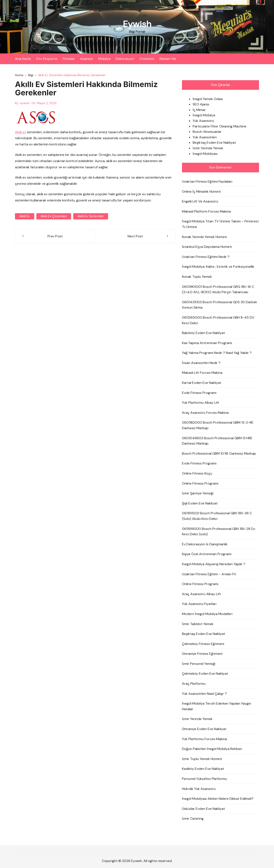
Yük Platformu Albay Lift (201, 403)
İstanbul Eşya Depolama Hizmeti (207, 247)
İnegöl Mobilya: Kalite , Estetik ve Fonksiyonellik (218, 267)
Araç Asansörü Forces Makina (205, 413)
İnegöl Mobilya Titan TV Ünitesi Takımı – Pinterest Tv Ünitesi (220, 224)
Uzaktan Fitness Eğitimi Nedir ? (206, 257)
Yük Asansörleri (205, 137)
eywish (25, 103)
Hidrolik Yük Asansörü (199, 789)
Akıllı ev (21, 132)
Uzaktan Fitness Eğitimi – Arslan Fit (209, 574)
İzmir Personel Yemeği (199, 664)
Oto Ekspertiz (47, 59)
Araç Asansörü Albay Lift (201, 594)
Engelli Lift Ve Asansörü (200, 201)
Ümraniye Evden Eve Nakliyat (204, 729)
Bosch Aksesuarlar (207, 132)
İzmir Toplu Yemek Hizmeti (202, 759)
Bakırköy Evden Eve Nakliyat (203, 333)
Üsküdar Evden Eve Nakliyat (203, 809)
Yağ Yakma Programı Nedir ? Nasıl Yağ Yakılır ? (217, 353)
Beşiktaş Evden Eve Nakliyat (214, 143)
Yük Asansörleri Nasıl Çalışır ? (204, 694)
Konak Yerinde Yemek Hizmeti (204, 237)
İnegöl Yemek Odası (208, 99)
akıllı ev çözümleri (54, 216)
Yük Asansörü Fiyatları (199, 604)
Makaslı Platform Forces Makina (206, 211)
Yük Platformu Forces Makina (204, 739)
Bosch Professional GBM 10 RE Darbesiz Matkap (219, 453)
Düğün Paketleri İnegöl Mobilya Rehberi (212, 749)
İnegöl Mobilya (204, 115)
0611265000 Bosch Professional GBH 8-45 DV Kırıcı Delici (218, 320)
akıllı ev (25, 216)
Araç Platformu (194, 684)
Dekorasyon (125, 59)
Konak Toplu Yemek (197, 277)
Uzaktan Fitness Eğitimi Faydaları (207, 181)
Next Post (135, 236)
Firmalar (69, 59)
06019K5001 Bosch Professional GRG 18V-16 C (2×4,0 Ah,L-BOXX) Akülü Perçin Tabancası (218, 289)
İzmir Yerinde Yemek (208, 148)
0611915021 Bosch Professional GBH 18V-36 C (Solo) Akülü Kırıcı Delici (217, 516)
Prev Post (55, 236)
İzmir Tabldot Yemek (198, 624)
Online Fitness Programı (200, 483)
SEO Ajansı (201, 104)
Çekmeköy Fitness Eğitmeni (203, 644)
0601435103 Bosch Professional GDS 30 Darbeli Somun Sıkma (219, 305)
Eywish (137, 24)
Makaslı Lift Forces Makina (202, 373)
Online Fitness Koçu (197, 473)
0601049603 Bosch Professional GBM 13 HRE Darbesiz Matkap (217, 441)
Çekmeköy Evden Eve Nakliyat (205, 674)
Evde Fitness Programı (199, 393)
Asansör (87, 59)
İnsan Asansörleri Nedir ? (201, 363)
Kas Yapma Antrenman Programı (207, 343)
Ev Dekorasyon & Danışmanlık (205, 544)
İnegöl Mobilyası (205, 154)
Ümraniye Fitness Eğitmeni (202, 654)
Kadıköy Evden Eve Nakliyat (203, 769)
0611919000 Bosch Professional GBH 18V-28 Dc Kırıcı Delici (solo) (219, 532)
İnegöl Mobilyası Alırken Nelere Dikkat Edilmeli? (218, 799)
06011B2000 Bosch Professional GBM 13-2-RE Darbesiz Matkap (218, 425)
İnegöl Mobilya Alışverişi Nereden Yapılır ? (214, 564)
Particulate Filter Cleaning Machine (220, 126)
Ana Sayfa (23, 59)
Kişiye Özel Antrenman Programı (207, 554)
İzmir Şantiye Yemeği (198, 493)
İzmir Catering (193, 819)
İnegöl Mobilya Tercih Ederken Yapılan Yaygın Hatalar (217, 706)
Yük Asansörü (203, 121)
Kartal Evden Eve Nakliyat (202, 383)
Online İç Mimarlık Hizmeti (201, 191)
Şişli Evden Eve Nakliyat (200, 503)
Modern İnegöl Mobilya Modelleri (207, 614)
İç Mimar (199, 110)
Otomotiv (147, 59)
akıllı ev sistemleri (90, 216)
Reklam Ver (168, 59)
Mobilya (104, 59)
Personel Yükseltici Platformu (204, 779)
